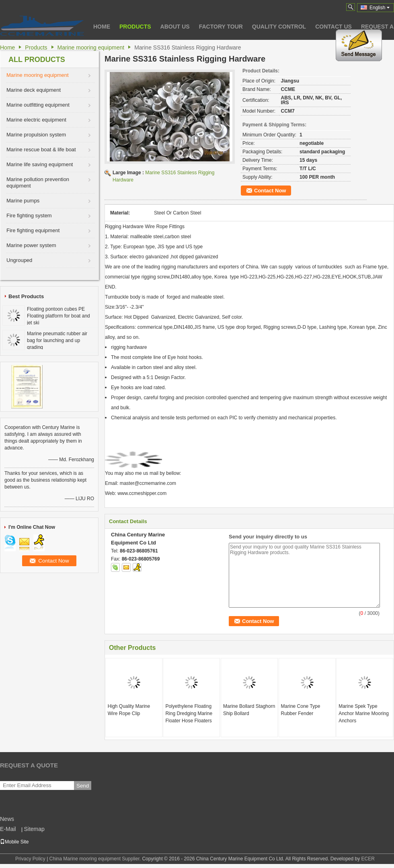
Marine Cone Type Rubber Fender (301, 710)
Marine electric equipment (36, 120)
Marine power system (31, 245)
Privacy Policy (30, 859)
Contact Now (270, 191)
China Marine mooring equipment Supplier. (96, 859)
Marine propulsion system (36, 135)
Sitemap (34, 829)
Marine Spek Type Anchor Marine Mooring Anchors (364, 713)
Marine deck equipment (34, 90)
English (380, 8)
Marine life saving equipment (40, 164)
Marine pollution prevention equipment (38, 182)
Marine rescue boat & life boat (41, 149)
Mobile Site (14, 842)
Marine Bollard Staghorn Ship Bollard (249, 710)
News (7, 819)
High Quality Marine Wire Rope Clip (129, 710)
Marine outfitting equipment (38, 105)
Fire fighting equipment (33, 230)
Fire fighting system (29, 215)
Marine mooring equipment (91, 47)
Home (102, 27)
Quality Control (279, 27)
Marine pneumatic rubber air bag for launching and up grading (57, 340)
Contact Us (333, 27)
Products (135, 27)
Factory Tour (221, 27)
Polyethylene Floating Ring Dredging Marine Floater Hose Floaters (189, 713)
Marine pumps (23, 201)
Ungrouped (19, 260)
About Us (175, 27)
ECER (368, 859)
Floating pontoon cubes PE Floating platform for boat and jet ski (58, 316)
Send (83, 786)
